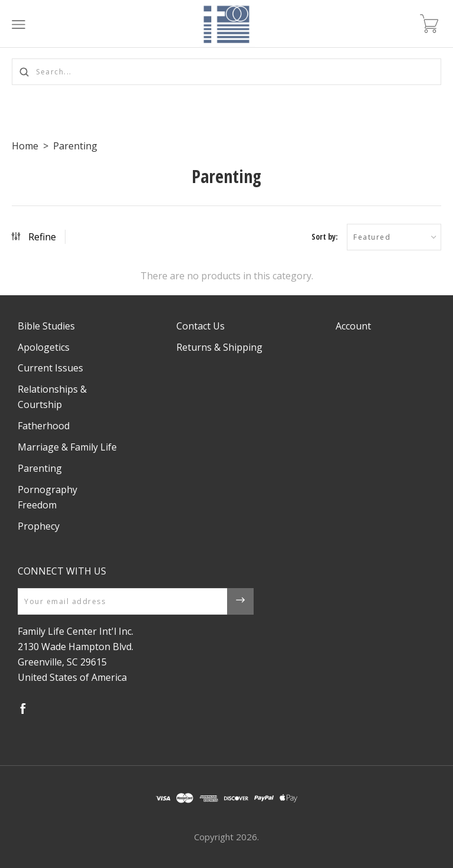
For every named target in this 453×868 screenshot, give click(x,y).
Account (353, 326)
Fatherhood (44, 426)
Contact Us (201, 326)
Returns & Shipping (219, 347)
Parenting (75, 146)
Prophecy (39, 526)
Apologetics (44, 347)
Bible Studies (46, 326)
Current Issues (50, 368)
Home (25, 146)
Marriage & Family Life (67, 447)
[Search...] (226, 72)
